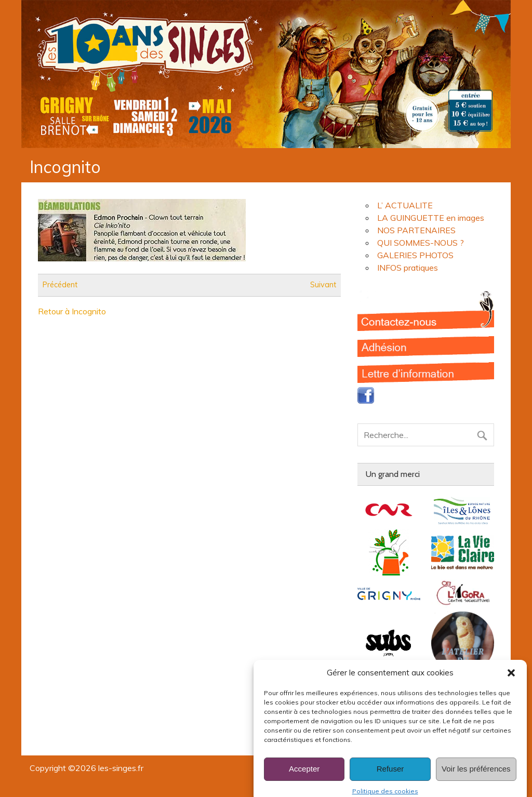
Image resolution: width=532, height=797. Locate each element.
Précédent (60, 285)
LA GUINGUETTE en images (431, 218)
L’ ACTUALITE (405, 205)
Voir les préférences (476, 778)
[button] (511, 681)
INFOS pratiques (408, 268)
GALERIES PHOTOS (415, 255)
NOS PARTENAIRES (416, 230)
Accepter (304, 778)
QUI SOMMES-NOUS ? (421, 243)
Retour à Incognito (72, 311)
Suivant (323, 285)
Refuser (390, 778)
